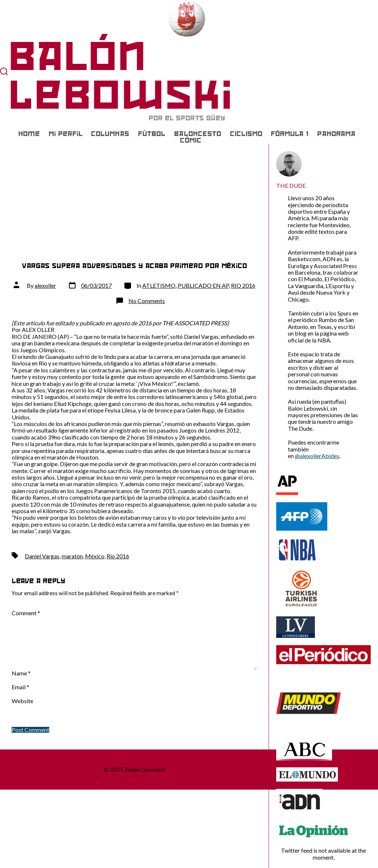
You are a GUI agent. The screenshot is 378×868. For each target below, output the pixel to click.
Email (20, 687)
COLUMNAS (110, 134)
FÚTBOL (152, 134)
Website (22, 701)
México (95, 556)
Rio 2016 (118, 556)
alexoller (45, 285)
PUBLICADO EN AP (203, 285)
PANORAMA (336, 134)
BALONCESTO (198, 134)
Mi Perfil (65, 134)
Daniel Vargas (42, 556)
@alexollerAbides (317, 456)
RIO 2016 (243, 285)
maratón (72, 556)
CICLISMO (246, 134)
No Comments (147, 301)
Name (21, 673)
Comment (26, 613)
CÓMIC (191, 140)
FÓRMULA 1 (290, 134)
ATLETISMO (159, 285)
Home (29, 134)
